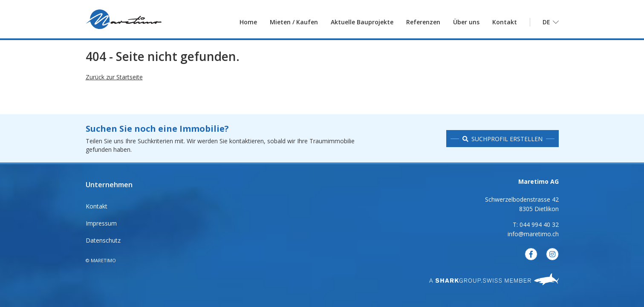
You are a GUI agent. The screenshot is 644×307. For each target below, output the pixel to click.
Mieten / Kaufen (294, 23)
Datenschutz (103, 240)
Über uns (466, 23)
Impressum (101, 223)
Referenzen (423, 23)
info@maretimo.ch (533, 234)
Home (248, 23)
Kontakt (505, 23)
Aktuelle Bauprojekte (362, 23)
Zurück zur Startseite (114, 81)
